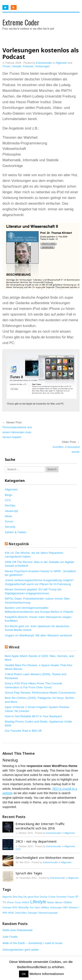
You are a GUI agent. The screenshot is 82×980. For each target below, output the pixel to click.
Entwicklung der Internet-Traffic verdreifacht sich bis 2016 (40, 826)
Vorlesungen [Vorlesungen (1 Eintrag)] (56, 908)
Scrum (9, 521)
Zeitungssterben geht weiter (21, 950)
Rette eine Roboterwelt (17, 930)
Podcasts (28, 66)
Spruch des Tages (29, 873)
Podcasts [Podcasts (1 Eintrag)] (7, 908)
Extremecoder (44, 63)
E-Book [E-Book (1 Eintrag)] (52, 897)
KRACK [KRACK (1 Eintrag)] (26, 903)
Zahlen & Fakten (16, 532)
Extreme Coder (21, 22)
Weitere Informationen (47, 974)
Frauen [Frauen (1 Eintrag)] (71, 897)
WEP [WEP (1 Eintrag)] (65, 908)
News (9, 516)
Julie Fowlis (10, 937)
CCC (8, 500)
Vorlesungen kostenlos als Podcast (41, 53)
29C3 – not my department (36, 841)
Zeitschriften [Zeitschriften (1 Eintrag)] (21, 913)
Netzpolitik (19, 544)
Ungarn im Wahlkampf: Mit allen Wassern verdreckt (38, 635)
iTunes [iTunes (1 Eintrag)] (18, 903)
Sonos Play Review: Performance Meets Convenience (40, 693)
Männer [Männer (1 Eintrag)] (59, 903)
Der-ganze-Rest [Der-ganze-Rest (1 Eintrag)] (31, 897)
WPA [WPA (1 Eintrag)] (5, 913)
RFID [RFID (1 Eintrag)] (15, 908)
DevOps (10, 505)
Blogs (9, 495)
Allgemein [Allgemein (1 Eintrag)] (7, 897)
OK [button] (24, 974)
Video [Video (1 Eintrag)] (37, 908)
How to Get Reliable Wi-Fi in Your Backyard (33, 716)
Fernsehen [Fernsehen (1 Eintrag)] (62, 897)
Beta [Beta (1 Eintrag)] (15, 897)
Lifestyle (17, 66)
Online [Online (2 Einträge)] (68, 902)
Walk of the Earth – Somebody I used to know (32, 943)
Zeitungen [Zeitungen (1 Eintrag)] (33, 913)
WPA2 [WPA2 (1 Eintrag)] (11, 913)
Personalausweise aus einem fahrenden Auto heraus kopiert (17, 432)
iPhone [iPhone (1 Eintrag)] (10, 903)
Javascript (11, 511)
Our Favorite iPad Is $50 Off (23, 731)
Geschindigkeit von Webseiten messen (45, 857)
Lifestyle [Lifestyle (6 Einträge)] (38, 902)
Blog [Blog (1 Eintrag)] (20, 897)
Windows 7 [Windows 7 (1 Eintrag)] (74, 908)
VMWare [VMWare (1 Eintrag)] (45, 908)
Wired (14, 647)
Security (10, 527)
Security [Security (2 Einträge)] (23, 907)
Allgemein (61, 63)
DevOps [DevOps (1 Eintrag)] (44, 897)
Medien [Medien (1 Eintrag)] (51, 903)
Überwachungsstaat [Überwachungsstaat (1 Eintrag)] (48, 913)
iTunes (6, 66)
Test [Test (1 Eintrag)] (31, 908)
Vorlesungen (42, 66)
